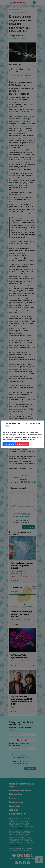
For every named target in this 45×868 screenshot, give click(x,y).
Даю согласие (9, 444)
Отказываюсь (22, 444)
